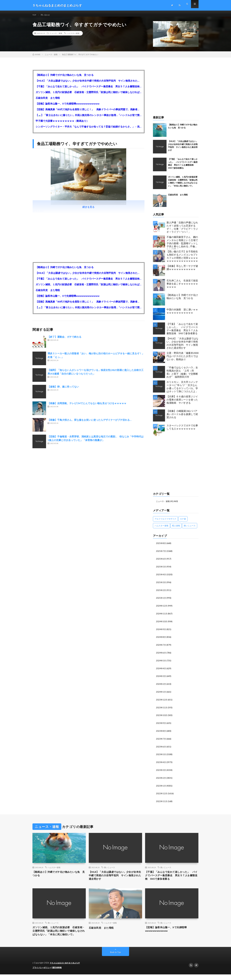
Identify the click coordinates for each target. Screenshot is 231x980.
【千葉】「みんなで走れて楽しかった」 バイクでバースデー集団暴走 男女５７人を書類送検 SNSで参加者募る (89, 89)
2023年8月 (161, 731)
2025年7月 (161, 554)
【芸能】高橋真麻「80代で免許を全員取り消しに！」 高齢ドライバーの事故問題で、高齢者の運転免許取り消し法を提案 (89, 112)
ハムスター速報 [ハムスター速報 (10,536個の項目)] (161, 528)
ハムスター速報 (73, 36)
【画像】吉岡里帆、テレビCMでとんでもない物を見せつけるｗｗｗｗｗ (87, 406)
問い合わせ (47, 15)
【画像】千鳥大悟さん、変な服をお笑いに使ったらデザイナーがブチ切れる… (90, 423)
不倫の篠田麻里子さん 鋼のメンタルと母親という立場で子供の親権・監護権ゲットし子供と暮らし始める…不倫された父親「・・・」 (182, 245)
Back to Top (116, 958)
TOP (35, 15)
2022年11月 (162, 800)
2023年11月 (162, 708)
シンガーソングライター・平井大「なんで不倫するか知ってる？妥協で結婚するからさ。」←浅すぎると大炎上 (89, 130)
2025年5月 (161, 569)
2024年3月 (161, 677)
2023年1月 (161, 785)
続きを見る (88, 210)
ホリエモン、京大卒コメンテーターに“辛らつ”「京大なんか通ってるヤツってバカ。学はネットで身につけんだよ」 (182, 390)
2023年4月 (161, 762)
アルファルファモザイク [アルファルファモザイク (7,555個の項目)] (165, 522)
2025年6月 (161, 561)
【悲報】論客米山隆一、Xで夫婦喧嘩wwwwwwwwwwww (68, 107)
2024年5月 (161, 662)
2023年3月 (161, 769)
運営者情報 (59, 973)
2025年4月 (161, 577)
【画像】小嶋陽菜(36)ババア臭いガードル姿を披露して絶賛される (182, 417)
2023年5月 (161, 754)
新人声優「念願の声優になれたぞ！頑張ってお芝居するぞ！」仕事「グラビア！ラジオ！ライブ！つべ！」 (182, 230)
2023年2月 (161, 777)
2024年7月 (161, 646)
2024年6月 (161, 654)
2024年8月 (161, 638)
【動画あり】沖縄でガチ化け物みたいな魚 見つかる (65, 78)
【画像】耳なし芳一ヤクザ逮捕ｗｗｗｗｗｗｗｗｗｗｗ (182, 270)
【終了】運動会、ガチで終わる (64, 340)
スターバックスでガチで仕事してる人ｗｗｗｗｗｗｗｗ (182, 430)
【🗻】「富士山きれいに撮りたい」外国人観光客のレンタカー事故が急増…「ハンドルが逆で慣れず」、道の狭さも (89, 118)
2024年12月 (162, 608)
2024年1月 (161, 692)
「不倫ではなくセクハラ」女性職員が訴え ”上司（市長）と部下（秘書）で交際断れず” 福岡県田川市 (182, 375)
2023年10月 (162, 715)
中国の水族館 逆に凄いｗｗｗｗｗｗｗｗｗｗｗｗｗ (182, 314)
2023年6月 (161, 746)
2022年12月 (162, 793)
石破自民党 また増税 (48, 101)
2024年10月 (162, 623)
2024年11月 (162, 615)
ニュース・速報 (56, 36)
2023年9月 (161, 723)
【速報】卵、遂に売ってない (63, 390)
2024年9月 (161, 631)
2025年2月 (161, 592)
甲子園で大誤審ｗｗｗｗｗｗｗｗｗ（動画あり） (62, 124)
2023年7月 (161, 739)
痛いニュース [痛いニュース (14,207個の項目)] (190, 528)
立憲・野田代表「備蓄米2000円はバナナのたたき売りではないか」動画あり (183, 359)
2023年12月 (162, 700)
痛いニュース (109, 866)
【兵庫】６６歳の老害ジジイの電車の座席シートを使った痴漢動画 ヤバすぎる (182, 403)
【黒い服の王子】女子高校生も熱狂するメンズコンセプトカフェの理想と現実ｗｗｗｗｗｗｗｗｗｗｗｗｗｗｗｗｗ (182, 259)
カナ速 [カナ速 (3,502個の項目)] (183, 522)
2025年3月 (161, 585)
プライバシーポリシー (43, 973)
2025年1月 (161, 600)
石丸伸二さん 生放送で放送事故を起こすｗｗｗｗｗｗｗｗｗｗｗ (182, 287)
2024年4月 (161, 669)
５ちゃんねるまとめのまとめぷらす (66, 969)
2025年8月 (161, 546)
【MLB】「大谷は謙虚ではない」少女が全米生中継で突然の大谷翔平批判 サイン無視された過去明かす (89, 84)
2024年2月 (161, 685)
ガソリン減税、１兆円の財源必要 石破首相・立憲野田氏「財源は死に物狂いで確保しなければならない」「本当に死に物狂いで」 (89, 95)
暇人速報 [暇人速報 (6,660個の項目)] (176, 528)
